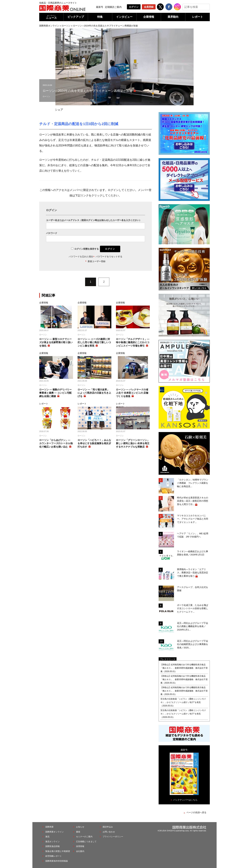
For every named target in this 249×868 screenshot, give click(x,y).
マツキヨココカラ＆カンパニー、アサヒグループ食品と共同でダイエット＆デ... (193, 519)
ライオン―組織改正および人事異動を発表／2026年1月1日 (193, 553)
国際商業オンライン (49, 26)
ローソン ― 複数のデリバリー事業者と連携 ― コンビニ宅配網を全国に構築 (55, 393)
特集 (100, 17)
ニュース (51, 17)
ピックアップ (76, 17)
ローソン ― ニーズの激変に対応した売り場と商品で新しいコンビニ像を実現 (94, 342)
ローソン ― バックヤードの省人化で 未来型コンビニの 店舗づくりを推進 (132, 393)
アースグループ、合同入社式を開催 (193, 589)
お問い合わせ (109, 832)
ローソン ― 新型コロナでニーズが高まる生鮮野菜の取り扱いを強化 (56, 342)
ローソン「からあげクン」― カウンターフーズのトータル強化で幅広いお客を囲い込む (56, 443)
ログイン (134, 7)
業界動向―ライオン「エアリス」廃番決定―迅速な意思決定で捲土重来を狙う (193, 573)
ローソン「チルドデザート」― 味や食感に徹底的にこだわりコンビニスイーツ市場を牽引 (133, 342)
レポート (197, 17)
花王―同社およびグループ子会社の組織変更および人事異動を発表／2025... (193, 644)
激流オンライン (53, 842)
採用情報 (80, 846)
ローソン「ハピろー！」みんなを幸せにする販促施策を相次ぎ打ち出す (94, 443)
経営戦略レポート (54, 856)
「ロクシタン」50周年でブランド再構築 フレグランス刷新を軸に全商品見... (193, 483)
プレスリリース (168, 659)
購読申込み (108, 827)
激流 (47, 837)
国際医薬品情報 (53, 846)
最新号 (100, 7)
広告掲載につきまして (86, 842)
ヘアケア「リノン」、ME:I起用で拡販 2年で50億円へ (193, 535)
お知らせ (80, 827)
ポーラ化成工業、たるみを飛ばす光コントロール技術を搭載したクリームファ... (193, 608)
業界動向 (173, 17)
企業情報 (149, 17)
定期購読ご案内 (113, 7)
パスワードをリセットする (109, 257)
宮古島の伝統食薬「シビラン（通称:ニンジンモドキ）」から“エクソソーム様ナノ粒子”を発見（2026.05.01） (183, 702)
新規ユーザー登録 (97, 261)
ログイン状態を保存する (87, 249)
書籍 (78, 832)
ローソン (66, 26)
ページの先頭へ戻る (196, 812)
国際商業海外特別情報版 (57, 861)
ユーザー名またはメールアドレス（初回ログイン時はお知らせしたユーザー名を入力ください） (94, 220)
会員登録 (149, 7)
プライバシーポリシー (113, 837)
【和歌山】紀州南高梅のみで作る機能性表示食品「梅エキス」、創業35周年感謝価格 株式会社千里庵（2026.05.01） (184, 668)
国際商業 (49, 827)
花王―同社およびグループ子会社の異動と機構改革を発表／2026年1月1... (193, 626)
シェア (59, 110)
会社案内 (80, 851)
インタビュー (124, 17)
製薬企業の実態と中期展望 (58, 851)
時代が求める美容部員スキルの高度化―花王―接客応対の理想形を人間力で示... (193, 501)
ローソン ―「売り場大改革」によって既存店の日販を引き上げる (94, 393)
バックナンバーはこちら (185, 800)
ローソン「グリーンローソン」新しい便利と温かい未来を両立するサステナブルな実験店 (133, 443)
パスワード (52, 233)
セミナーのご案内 (84, 837)
